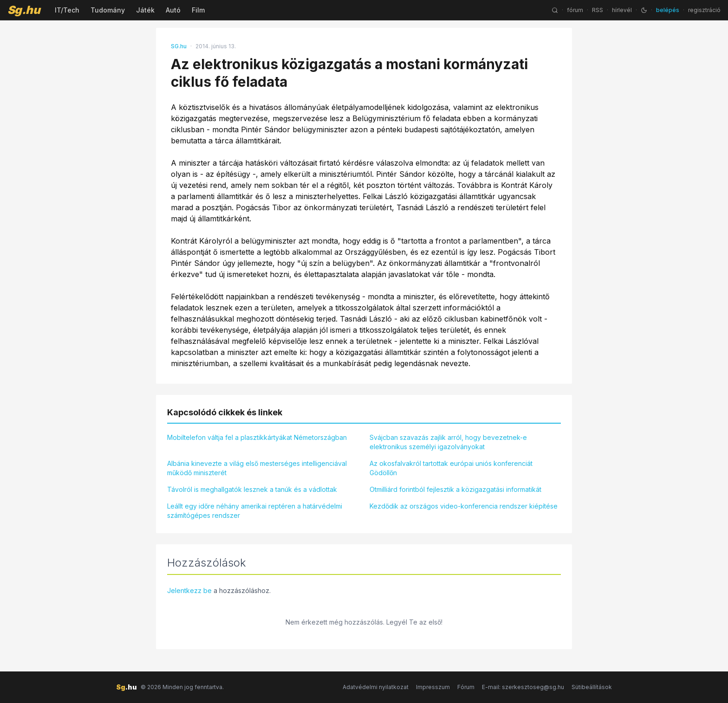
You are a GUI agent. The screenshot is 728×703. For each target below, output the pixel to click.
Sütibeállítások (592, 687)
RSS (598, 10)
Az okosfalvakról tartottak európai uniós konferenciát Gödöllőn (451, 468)
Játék (145, 10)
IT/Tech (67, 10)
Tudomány (108, 10)
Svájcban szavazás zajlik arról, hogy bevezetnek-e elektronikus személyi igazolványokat (448, 442)
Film (198, 10)
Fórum (466, 687)
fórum (575, 10)
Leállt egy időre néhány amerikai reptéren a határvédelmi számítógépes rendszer (255, 511)
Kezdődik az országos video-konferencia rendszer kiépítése (464, 506)
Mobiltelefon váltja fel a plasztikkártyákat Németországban (257, 437)
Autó (173, 10)
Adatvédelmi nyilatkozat (376, 687)
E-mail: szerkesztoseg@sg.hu (523, 687)
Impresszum (433, 687)
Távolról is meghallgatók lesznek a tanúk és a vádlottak (252, 489)
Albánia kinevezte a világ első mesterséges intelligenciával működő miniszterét (257, 468)
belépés (668, 10)
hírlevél (622, 10)
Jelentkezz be (189, 590)
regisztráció (704, 10)
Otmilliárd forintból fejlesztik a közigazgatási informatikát (455, 489)
